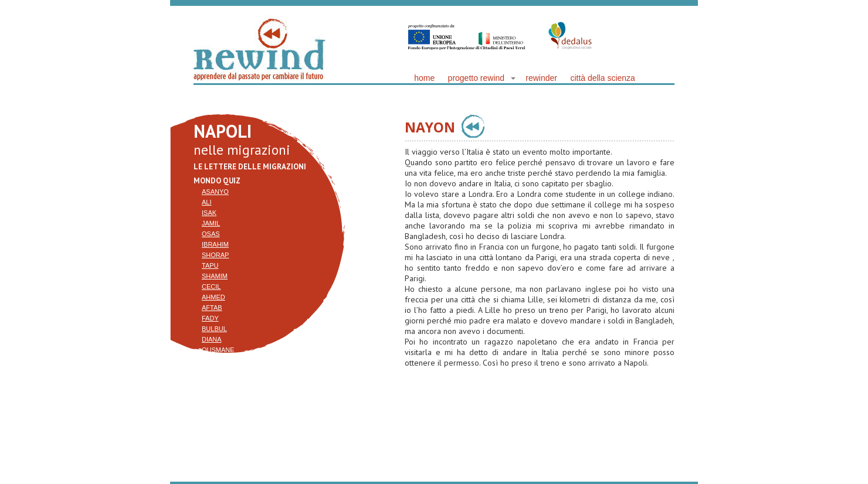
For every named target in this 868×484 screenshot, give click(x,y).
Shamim (215, 276)
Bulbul (214, 329)
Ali (207, 202)
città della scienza (603, 78)
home (424, 78)
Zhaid (211, 371)
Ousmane (218, 350)
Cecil (211, 287)
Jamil (211, 223)
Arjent (214, 392)
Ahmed (213, 297)
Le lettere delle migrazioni (250, 167)
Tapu (210, 265)
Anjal (212, 403)
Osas (211, 234)
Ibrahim (215, 244)
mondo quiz (217, 181)
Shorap (215, 255)
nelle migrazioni (242, 150)
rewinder (541, 78)
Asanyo (215, 192)
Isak (209, 213)
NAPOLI (223, 131)
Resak (213, 381)
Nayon (213, 360)
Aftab (212, 308)
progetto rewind (477, 78)
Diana (212, 339)
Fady (210, 318)
